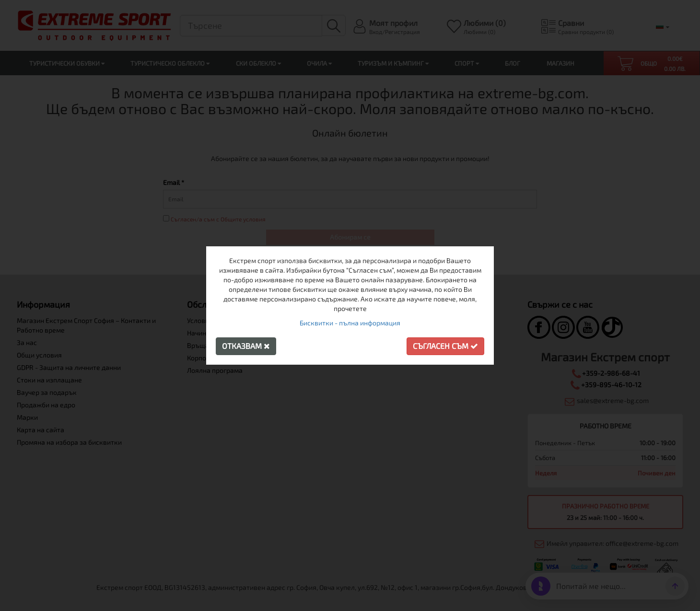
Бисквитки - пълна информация (350, 323)
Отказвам (246, 346)
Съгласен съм (445, 346)
